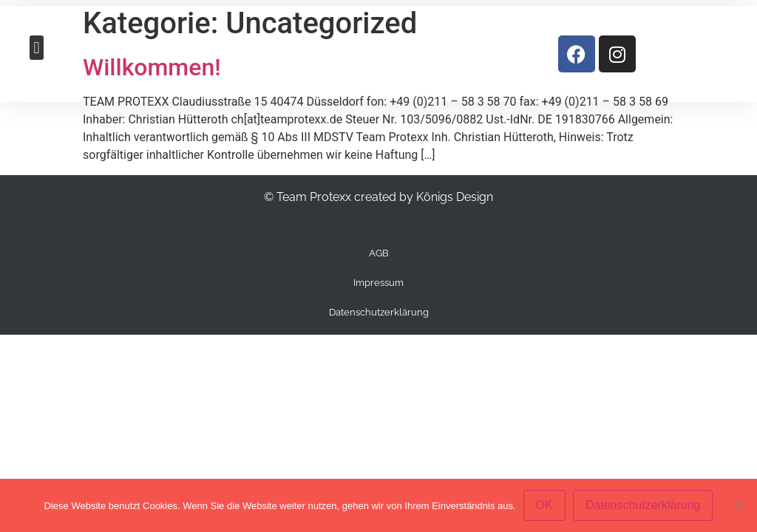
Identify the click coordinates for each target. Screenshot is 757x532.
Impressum (378, 283)
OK (544, 505)
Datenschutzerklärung (379, 312)
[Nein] (739, 505)
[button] (37, 48)
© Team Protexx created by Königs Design (378, 197)
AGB (379, 253)
